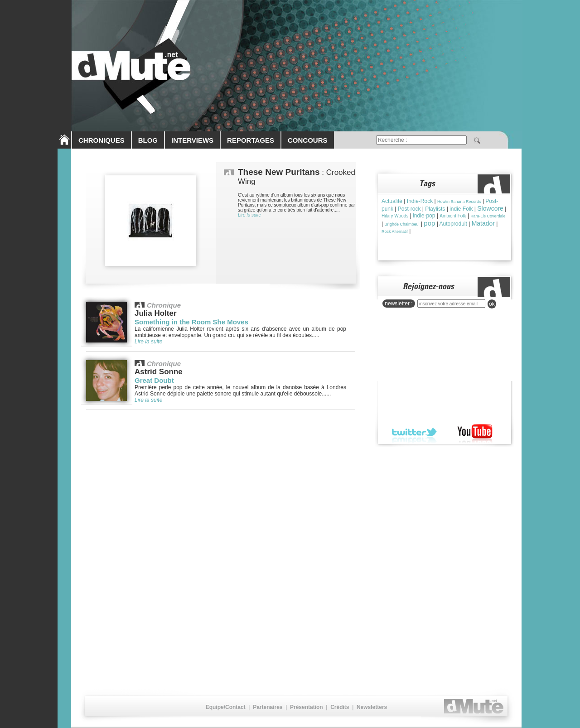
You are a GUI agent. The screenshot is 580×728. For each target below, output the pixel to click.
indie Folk (461, 209)
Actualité (392, 201)
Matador (483, 223)
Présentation (307, 707)
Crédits (340, 707)
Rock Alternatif (395, 231)
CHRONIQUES (101, 140)
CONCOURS (308, 140)
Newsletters (372, 707)
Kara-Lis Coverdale (488, 216)
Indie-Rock (420, 201)
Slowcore (490, 208)
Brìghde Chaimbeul (402, 224)
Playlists (435, 209)
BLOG (148, 140)
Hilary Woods (395, 216)
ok (492, 304)
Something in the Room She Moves (191, 322)
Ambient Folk (453, 216)
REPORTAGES (251, 140)
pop (429, 223)
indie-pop (424, 216)
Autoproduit (453, 224)
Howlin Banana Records (459, 202)
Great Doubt (154, 380)
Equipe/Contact (226, 707)
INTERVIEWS (192, 140)
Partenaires (268, 707)
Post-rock (409, 209)
